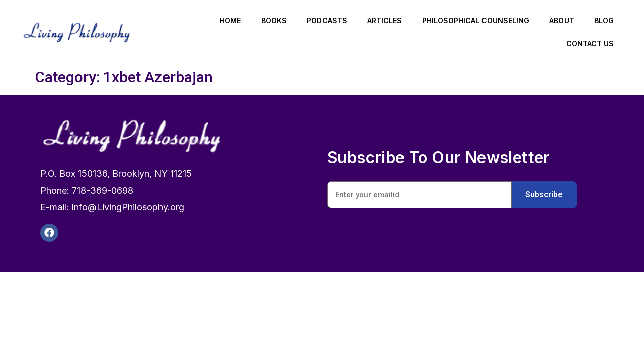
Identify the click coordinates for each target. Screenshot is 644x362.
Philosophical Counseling (476, 20)
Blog (604, 20)
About (562, 20)
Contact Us (590, 43)
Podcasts (327, 20)
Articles (385, 20)
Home (230, 20)
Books (274, 20)
